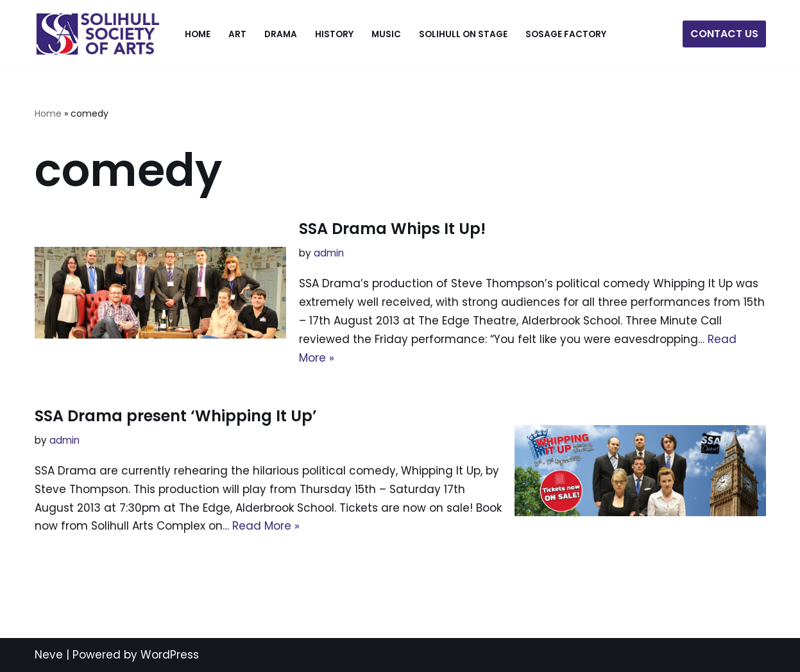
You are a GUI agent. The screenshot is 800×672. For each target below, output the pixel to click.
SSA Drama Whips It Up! (392, 229)
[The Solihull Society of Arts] (99, 34)
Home (198, 34)
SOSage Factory (566, 34)
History (334, 34)
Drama (281, 34)
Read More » (266, 526)
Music (386, 34)
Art (237, 34)
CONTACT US (724, 34)
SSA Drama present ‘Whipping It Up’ (176, 416)
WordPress (170, 655)
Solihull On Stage (463, 34)
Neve (49, 655)
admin (329, 253)
